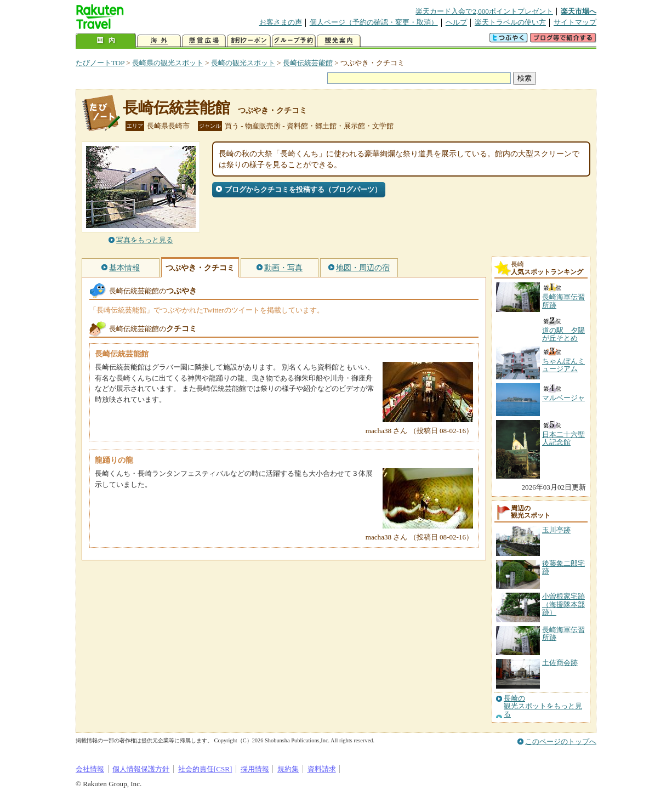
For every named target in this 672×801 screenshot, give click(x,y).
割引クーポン (249, 41)
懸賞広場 (204, 41)
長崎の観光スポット (243, 63)
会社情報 (90, 769)
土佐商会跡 (560, 663)
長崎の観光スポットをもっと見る (543, 706)
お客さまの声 (281, 22)
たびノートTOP (100, 63)
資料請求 (322, 769)
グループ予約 (294, 41)
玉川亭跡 (556, 530)
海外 (159, 41)
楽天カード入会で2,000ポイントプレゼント (484, 11)
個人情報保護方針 (141, 769)
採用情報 (255, 769)
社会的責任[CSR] (205, 769)
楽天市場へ (579, 11)
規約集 (288, 769)
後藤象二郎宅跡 (563, 567)
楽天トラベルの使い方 (510, 22)
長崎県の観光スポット (168, 63)
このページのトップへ (561, 742)
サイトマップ (575, 22)
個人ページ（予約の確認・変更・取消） (374, 22)
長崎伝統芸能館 (308, 63)
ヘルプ (456, 22)
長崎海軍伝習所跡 (563, 634)
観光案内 (339, 41)
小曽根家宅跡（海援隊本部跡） (563, 604)
